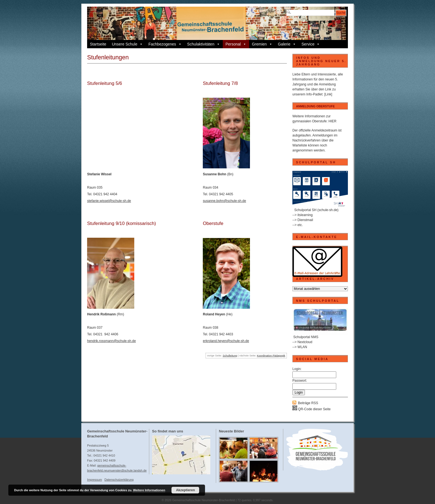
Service (311, 44)
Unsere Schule (127, 44)
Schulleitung (230, 355)
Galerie (287, 44)
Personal (236, 44)
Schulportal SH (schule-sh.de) (316, 210)
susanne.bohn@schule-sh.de (224, 201)
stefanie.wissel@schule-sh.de (109, 201)
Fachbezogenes (165, 44)
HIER (332, 121)
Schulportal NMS (306, 337)
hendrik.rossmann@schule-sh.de (112, 341)
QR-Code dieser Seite (312, 409)
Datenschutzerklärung (119, 480)
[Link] (328, 94)
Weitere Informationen (149, 490)
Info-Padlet (314, 94)
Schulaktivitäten (204, 44)
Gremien (262, 44)
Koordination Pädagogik (271, 355)
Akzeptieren (185, 490)
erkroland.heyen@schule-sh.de (226, 341)
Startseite (98, 44)
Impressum (94, 480)
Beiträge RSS (308, 403)
